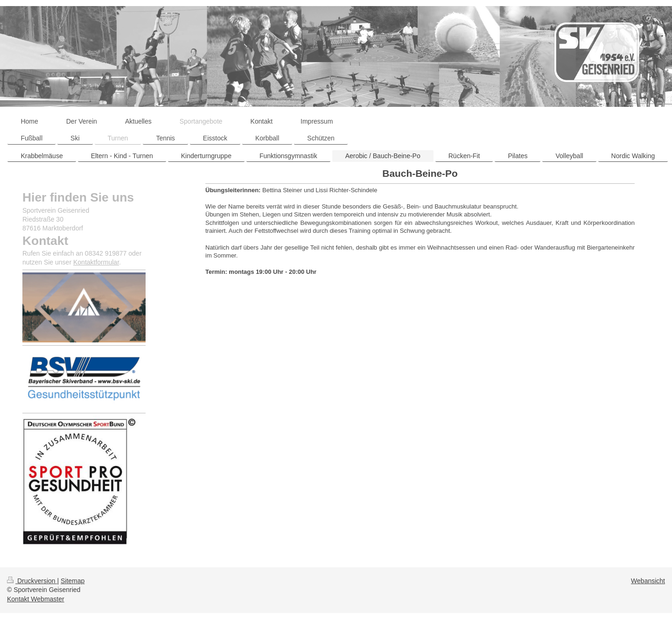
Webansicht (648, 581)
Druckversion (32, 581)
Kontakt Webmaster (36, 599)
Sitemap (73, 581)
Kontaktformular (96, 262)
